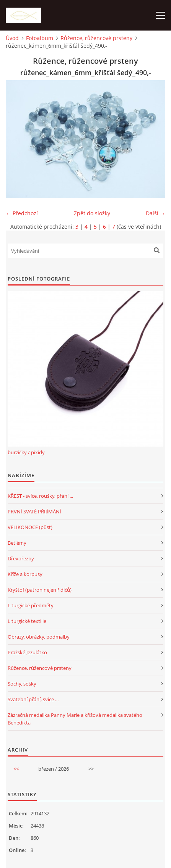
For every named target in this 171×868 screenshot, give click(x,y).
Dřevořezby (21, 558)
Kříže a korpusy (25, 574)
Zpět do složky (92, 213)
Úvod (12, 38)
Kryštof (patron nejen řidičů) (40, 590)
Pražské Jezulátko (27, 652)
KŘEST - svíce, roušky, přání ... (40, 496)
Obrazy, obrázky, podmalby (39, 637)
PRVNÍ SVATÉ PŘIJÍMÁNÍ (34, 511)
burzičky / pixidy (26, 452)
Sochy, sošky (22, 684)
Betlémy (17, 543)
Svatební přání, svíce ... (33, 699)
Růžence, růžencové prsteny (96, 38)
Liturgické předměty (31, 605)
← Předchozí (22, 213)
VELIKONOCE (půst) (30, 527)
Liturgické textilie (27, 621)
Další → (156, 213)
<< (16, 769)
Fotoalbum (40, 38)
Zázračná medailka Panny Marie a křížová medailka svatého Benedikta (75, 719)
